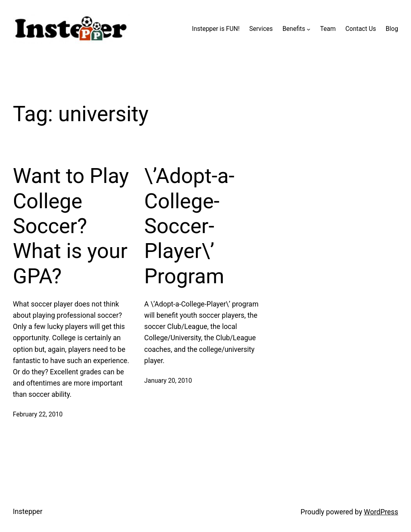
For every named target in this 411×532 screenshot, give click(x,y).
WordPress (381, 512)
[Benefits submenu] (308, 29)
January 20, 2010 (168, 381)
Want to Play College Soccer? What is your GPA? (71, 226)
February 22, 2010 (38, 414)
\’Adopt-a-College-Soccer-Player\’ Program (189, 226)
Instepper (28, 512)
